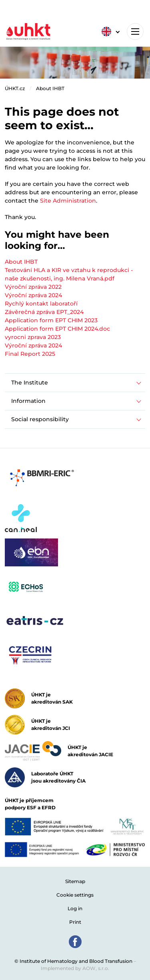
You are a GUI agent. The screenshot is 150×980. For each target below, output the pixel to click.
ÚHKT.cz (15, 88)
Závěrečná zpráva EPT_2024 (44, 312)
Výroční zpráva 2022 (33, 287)
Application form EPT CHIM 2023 (51, 320)
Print (75, 922)
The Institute (30, 383)
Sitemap (75, 881)
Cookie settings (75, 895)
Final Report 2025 (30, 354)
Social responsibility (40, 419)
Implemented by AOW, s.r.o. (75, 968)
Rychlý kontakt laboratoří (41, 304)
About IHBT (50, 88)
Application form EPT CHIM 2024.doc (57, 329)
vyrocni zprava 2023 (33, 337)
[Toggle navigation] (135, 32)
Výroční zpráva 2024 (33, 295)
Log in (75, 908)
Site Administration (68, 201)
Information (28, 401)
